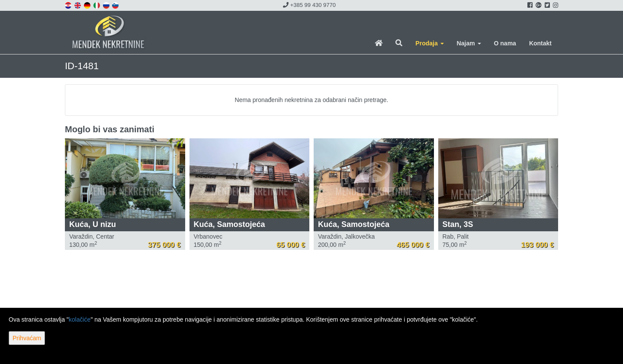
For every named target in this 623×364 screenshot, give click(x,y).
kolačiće (80, 319)
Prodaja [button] (429, 43)
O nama (505, 43)
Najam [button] (469, 43)
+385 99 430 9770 (309, 5)
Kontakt (540, 43)
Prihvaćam (27, 338)
